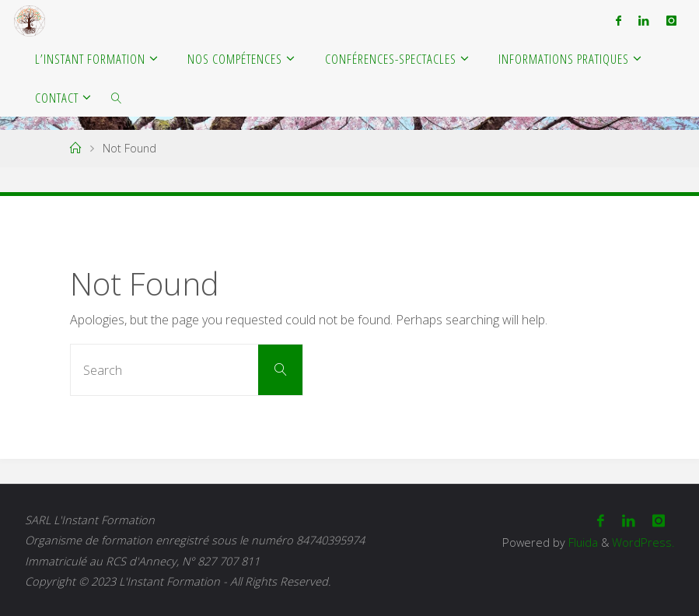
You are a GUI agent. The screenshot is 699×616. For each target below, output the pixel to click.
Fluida (582, 542)
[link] (117, 97)
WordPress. (643, 542)
